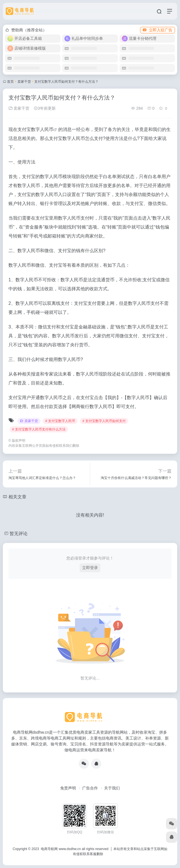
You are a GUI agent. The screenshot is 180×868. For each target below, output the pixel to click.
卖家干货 (24, 82)
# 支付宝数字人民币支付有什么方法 (39, 429)
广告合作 (90, 788)
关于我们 (112, 788)
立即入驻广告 (157, 30)
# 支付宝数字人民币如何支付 (104, 421)
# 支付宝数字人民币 (60, 421)
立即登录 (90, 568)
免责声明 (68, 788)
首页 (10, 82)
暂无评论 (19, 534)
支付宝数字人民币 (35, 129)
